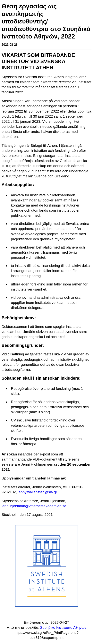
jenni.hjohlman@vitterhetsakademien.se (34, 506)
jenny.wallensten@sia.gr (37, 492)
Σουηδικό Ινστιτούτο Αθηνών (63, 627)
